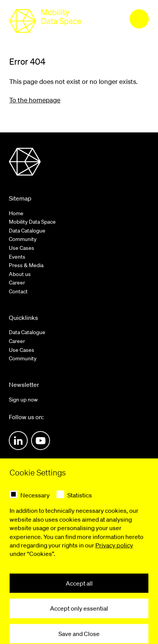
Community (23, 239)
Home (16, 213)
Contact (18, 291)
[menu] (139, 19)
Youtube (41, 441)
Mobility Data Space (32, 222)
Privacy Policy (62, 616)
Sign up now (23, 400)
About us (20, 274)
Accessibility (101, 616)
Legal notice (23, 616)
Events (17, 257)
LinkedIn (18, 441)
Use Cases (22, 248)
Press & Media (26, 265)
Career (17, 283)
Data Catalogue (27, 231)
